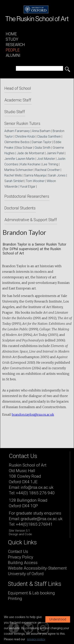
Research (15, 45)
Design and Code (20, 534)
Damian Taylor (42, 142)
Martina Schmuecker (19, 170)
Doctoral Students (20, 208)
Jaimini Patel (55, 153)
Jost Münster (46, 159)
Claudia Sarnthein (49, 136)
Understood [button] (58, 619)
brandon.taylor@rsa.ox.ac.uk (33, 415)
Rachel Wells (13, 175)
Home (11, 34)
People (13, 50)
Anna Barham (41, 131)
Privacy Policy (21, 557)
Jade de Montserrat (30, 153)
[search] (39, 68)
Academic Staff (18, 100)
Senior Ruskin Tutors (22, 123)
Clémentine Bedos (17, 142)
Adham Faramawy (17, 131)
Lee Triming (50, 164)
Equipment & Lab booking (31, 593)
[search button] (67, 69)
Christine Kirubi (25, 136)
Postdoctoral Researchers (27, 196)
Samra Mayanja (35, 175)
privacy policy (36, 639)
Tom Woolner (35, 181)
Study (12, 39)
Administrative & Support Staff (31, 220)
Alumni (13, 55)
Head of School (18, 88)
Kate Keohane (30, 164)
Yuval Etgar (28, 187)
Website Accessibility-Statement (37, 568)
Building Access (23, 563)
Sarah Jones (57, 175)
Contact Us (18, 551)
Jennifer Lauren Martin (20, 159)
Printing (15, 599)
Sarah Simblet (14, 181)
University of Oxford (26, 574)
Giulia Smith (43, 148)
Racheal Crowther (47, 170)
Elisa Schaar (24, 148)
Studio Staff (15, 112)
